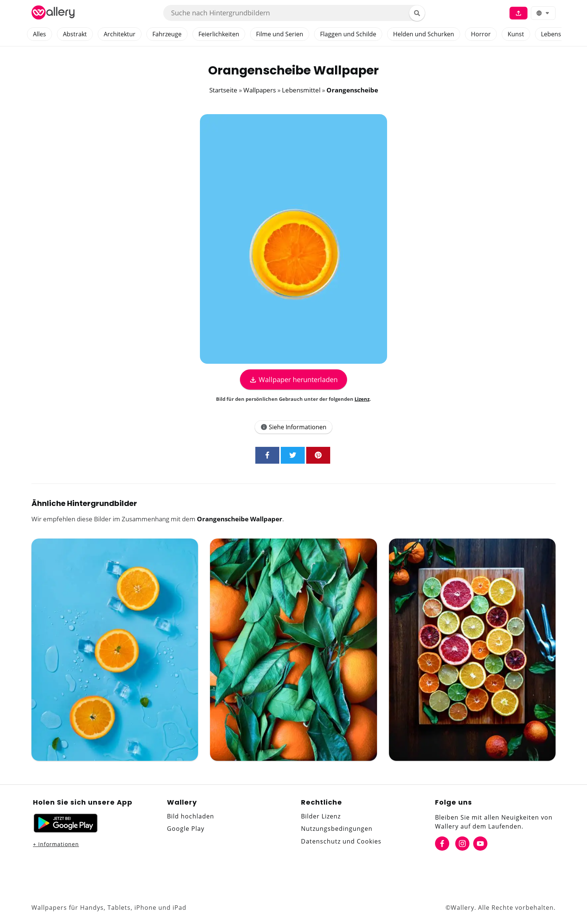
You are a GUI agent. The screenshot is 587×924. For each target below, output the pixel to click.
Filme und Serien (280, 34)
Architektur (120, 34)
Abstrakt (75, 34)
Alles (39, 34)
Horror (481, 34)
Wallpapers (260, 90)
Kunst (516, 34)
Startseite (223, 90)
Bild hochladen (191, 816)
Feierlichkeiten (219, 34)
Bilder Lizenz (321, 816)
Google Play (186, 829)
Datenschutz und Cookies (341, 841)
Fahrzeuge (167, 34)
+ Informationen (56, 844)
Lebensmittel (559, 34)
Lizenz (362, 399)
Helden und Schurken (424, 34)
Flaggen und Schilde (348, 34)
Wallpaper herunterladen (293, 379)
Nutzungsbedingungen (337, 829)
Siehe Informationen (293, 427)
